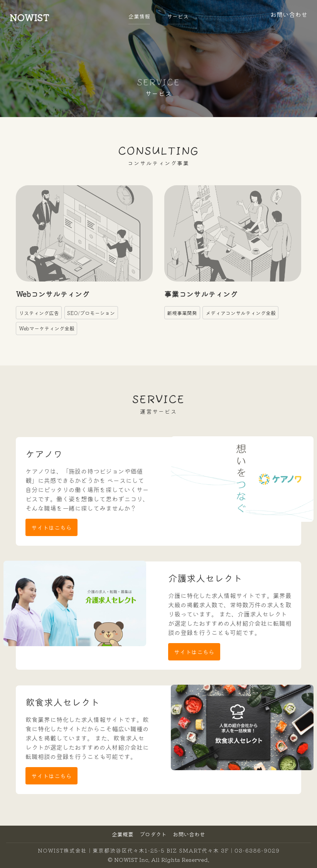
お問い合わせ (189, 834)
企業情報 (139, 16)
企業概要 (123, 834)
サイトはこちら (51, 527)
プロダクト (153, 834)
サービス (178, 16)
